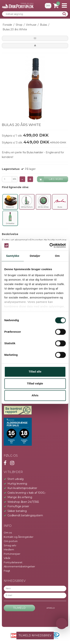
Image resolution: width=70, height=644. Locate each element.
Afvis (35, 395)
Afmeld (51, 608)
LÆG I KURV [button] (50, 179)
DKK (48, 6)
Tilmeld (19, 608)
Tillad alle (35, 372)
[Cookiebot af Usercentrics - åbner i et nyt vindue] (50, 245)
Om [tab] (57, 256)
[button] (35, 38)
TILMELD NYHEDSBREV (35, 635)
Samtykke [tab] (13, 256)
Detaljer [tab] (35, 256)
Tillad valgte (35, 384)
